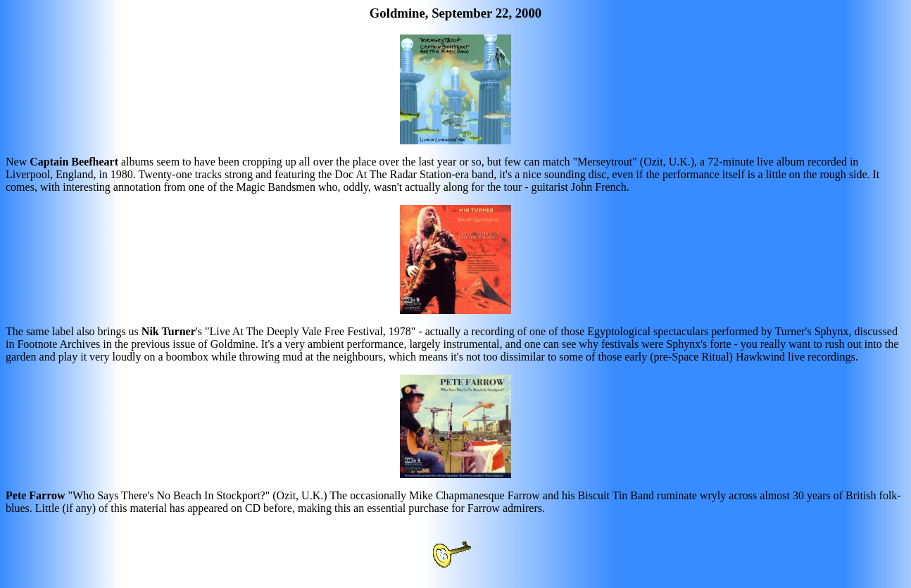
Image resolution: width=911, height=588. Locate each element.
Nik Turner (169, 331)
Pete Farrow (36, 495)
